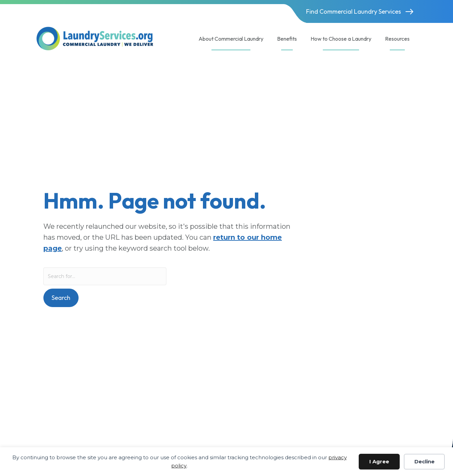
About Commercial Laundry (231, 39)
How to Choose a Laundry (341, 39)
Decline (424, 461)
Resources (397, 39)
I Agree (379, 461)
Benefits (287, 39)
